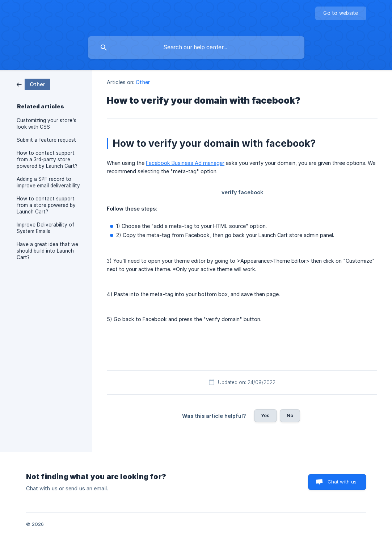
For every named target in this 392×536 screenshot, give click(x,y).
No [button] (290, 415)
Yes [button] (265, 415)
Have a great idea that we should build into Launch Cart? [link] (47, 251)
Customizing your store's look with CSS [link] (47, 124)
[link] (33, 84)
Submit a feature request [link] (46, 140)
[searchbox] (196, 47)
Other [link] (143, 82)
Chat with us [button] (342, 482)
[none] (341, 13)
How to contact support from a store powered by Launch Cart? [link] (46, 205)
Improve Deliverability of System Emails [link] (45, 228)
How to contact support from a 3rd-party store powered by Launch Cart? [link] (47, 159)
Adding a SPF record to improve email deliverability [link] (48, 182)
